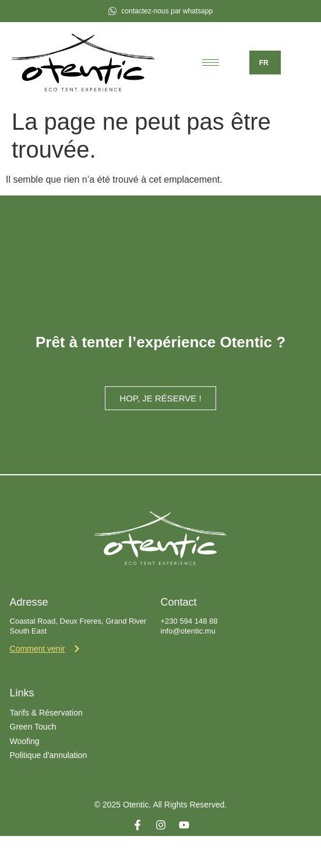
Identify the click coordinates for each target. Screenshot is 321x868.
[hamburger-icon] (211, 63)
